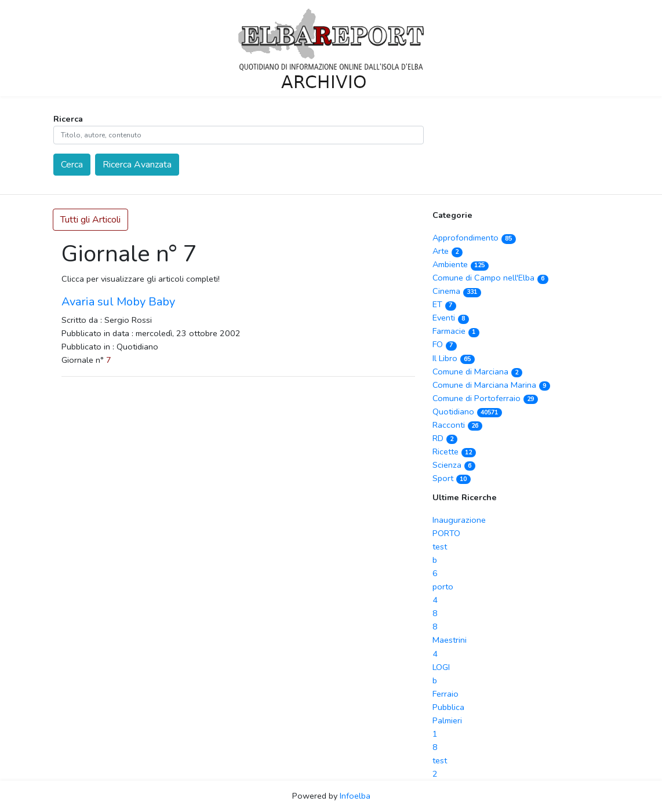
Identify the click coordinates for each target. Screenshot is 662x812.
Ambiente (461, 264)
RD (445, 438)
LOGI (441, 667)
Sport (452, 478)
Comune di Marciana (477, 372)
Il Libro (454, 358)
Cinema (457, 291)
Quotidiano (467, 412)
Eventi (451, 318)
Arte (448, 251)
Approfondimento (474, 238)
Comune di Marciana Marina (491, 385)
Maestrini (450, 640)
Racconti (457, 425)
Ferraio (445, 694)
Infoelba (355, 796)
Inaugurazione (459, 520)
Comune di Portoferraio (485, 398)
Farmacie (456, 331)
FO (445, 344)
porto (443, 587)
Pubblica (448, 707)
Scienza (454, 465)
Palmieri (447, 720)
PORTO (446, 533)
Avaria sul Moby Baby (118, 302)
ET (444, 304)
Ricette (454, 451)
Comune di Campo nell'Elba (490, 278)
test (440, 547)
